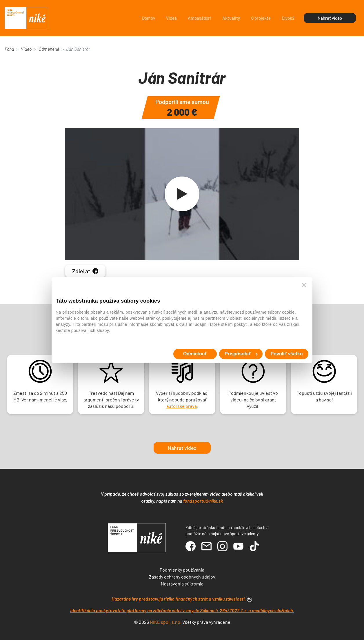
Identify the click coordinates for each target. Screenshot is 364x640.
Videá (171, 18)
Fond (9, 49)
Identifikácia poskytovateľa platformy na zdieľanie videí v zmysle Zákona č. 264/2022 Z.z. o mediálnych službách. (182, 610)
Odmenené (49, 49)
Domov (149, 18)
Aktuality (231, 18)
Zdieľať (85, 271)
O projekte (261, 18)
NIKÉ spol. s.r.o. (166, 622)
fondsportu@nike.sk (203, 501)
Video (26, 49)
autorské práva (182, 406)
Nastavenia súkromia (182, 584)
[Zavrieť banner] (304, 285)
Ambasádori (199, 18)
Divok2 (288, 18)
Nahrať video (330, 18)
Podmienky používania (182, 570)
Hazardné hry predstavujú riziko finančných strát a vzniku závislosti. (179, 599)
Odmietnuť (195, 354)
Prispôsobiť (241, 354)
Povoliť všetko (287, 354)
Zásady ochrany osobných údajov (182, 577)
